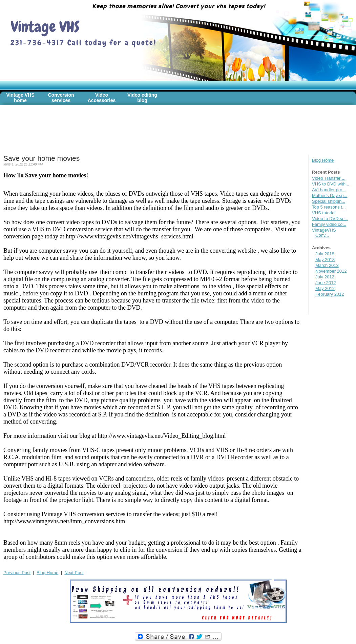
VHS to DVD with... (331, 184)
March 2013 (327, 265)
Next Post (74, 573)
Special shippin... (329, 201)
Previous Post (17, 573)
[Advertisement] (127, 134)
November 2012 (331, 271)
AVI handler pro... (329, 190)
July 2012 (325, 277)
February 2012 (330, 294)
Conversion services (61, 98)
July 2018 (325, 254)
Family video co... (329, 224)
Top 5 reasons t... (329, 207)
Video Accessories (102, 98)
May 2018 (325, 260)
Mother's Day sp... (330, 196)
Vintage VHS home (20, 98)
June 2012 (326, 283)
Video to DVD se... (330, 219)
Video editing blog (142, 98)
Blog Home (323, 160)
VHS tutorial (324, 213)
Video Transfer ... (329, 178)
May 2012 (325, 288)
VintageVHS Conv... (324, 233)
